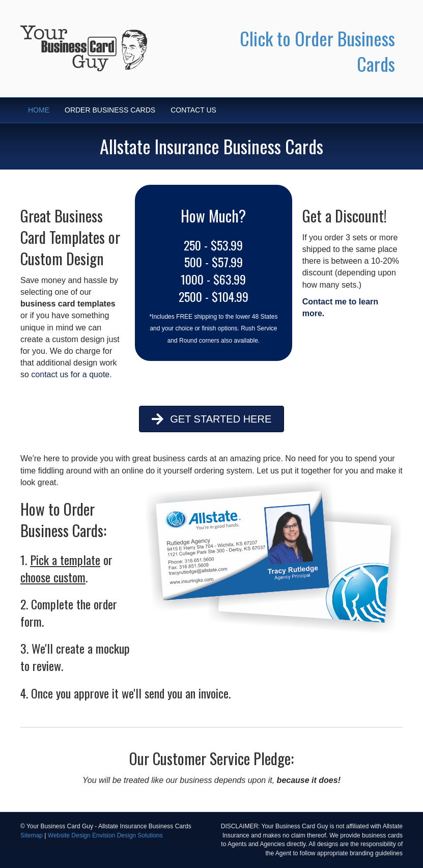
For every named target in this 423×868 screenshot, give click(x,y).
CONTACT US (193, 110)
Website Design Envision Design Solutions (105, 835)
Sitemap (32, 835)
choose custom (53, 577)
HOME (39, 110)
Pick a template (65, 559)
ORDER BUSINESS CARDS (110, 110)
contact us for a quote (70, 374)
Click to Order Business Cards (317, 51)
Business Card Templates (63, 226)
